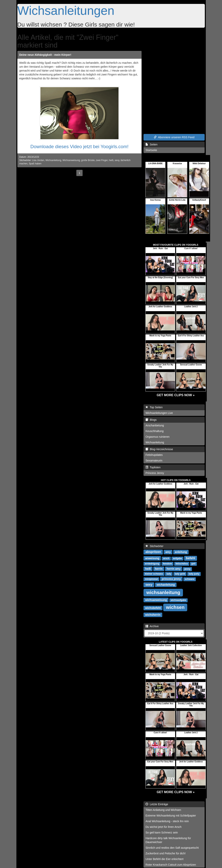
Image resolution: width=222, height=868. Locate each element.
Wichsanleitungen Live (159, 413)
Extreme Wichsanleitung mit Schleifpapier (171, 816)
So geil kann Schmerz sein (162, 833)
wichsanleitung (163, 592)
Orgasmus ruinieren (157, 437)
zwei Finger (102, 160)
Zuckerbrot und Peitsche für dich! (165, 853)
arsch (166, 558)
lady (169, 574)
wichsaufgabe (178, 600)
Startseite (151, 150)
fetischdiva (182, 564)
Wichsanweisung (71, 160)
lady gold (180, 574)
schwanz (190, 579)
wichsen (175, 607)
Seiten (151, 144)
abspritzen (153, 552)
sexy (117, 160)
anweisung (152, 558)
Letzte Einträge (157, 804)
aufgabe (177, 558)
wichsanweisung (156, 600)
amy (168, 552)
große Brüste (88, 160)
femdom (167, 564)
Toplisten (153, 467)
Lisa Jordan (38, 160)
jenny (187, 569)
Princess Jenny (155, 473)
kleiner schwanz (154, 574)
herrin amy (174, 569)
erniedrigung (152, 564)
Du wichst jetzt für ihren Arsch (163, 827)
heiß (111, 160)
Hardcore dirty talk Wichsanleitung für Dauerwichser (168, 840)
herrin (159, 569)
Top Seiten (154, 407)
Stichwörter (154, 546)
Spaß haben (35, 164)
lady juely (194, 574)
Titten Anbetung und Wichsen (163, 810)
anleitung (181, 552)
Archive (152, 626)
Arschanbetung (155, 425)
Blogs (151, 420)
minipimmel (151, 579)
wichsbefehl (153, 608)
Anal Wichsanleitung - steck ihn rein (167, 821)
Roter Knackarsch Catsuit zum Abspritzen (171, 865)
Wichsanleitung (53, 160)
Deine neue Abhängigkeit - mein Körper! (45, 55)
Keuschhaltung (155, 431)
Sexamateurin (154, 461)
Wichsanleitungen (66, 11)
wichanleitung (166, 585)
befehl (190, 558)
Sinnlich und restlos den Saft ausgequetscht (172, 848)
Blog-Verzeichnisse (159, 449)
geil (193, 564)
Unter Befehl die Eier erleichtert (164, 859)
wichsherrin (153, 615)
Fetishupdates (154, 455)
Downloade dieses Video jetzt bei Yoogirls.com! (80, 147)
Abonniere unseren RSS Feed (174, 137)
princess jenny (171, 579)
